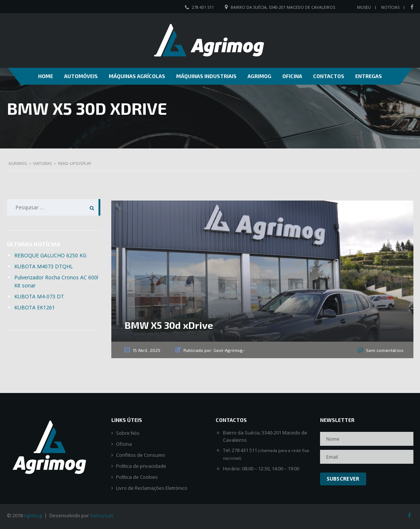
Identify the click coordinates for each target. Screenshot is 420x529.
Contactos (329, 76)
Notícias (390, 7)
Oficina (292, 76)
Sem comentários (385, 350)
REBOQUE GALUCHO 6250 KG (50, 255)
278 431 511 (203, 7)
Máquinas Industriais (206, 76)
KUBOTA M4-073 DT (39, 296)
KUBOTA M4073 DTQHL (44, 266)
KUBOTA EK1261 (35, 307)
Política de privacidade (141, 466)
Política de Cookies (137, 477)
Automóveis (81, 76)
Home (46, 76)
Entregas (369, 76)
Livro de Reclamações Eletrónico (152, 488)
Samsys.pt (102, 515)
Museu (364, 7)
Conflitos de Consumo (141, 455)
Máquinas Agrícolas (137, 76)
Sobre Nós (128, 433)
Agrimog (259, 76)
